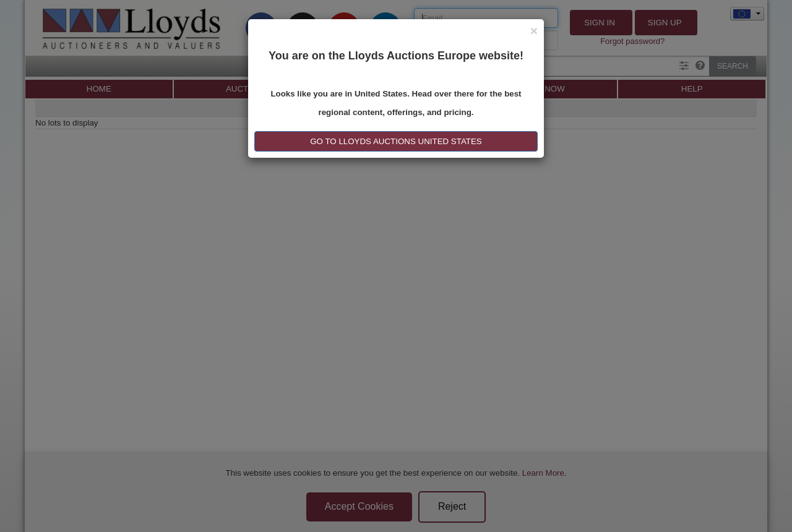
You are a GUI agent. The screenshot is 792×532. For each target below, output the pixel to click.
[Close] (534, 31)
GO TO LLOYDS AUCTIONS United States (396, 141)
